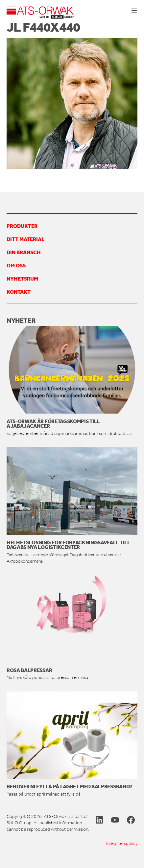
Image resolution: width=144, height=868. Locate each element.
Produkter (22, 226)
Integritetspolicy (122, 843)
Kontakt (19, 292)
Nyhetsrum (22, 279)
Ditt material (25, 239)
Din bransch (24, 252)
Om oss (16, 265)
